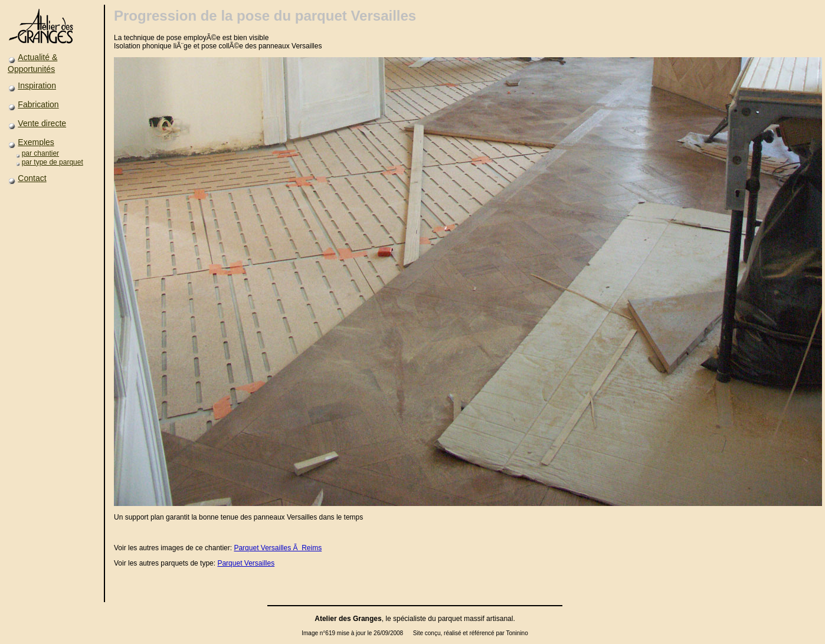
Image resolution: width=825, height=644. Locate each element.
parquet (450, 619)
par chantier (40, 153)
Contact (32, 178)
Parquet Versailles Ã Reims (278, 548)
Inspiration (37, 86)
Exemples (36, 142)
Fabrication (38, 104)
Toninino (517, 633)
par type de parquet (53, 162)
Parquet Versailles (246, 563)
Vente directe (42, 123)
